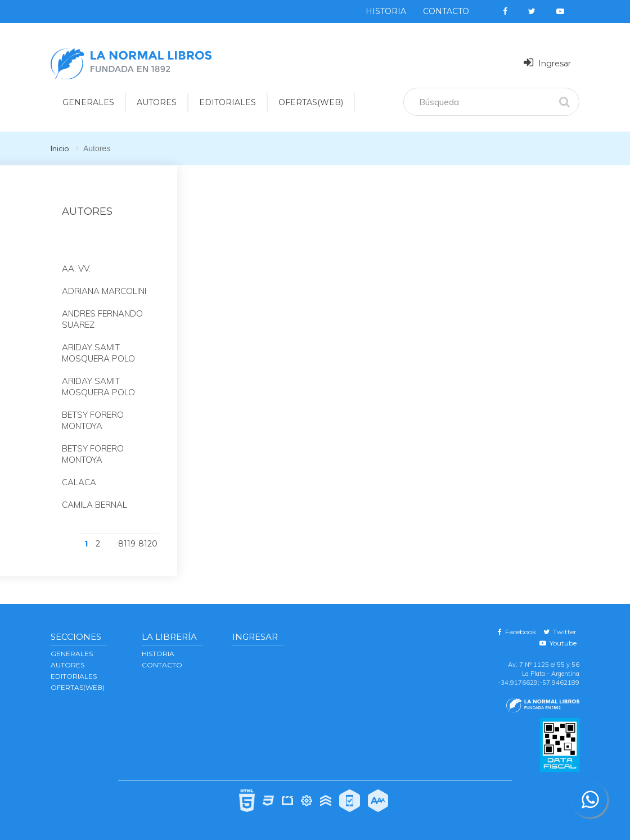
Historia (386, 11)
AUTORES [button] (157, 102)
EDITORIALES (74, 676)
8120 (148, 544)
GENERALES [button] (88, 102)
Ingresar (547, 63)
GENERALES (72, 654)
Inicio (60, 148)
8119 (127, 544)
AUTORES (67, 665)
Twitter (560, 632)
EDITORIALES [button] (228, 102)
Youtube (558, 643)
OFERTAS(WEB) (311, 102)
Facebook (517, 632)
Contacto (446, 11)
